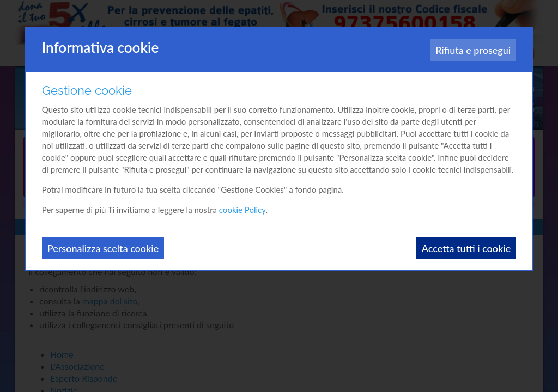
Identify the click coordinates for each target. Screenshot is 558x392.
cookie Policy (242, 210)
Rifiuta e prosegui (473, 50)
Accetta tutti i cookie (466, 248)
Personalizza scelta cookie (103, 248)
